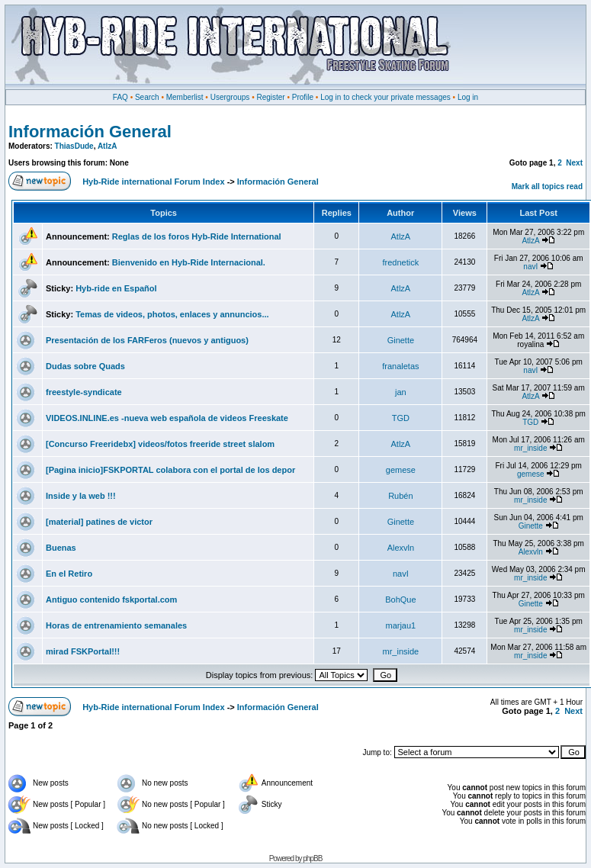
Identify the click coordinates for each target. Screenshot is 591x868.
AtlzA (108, 146)
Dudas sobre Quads (85, 366)
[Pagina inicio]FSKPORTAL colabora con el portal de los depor (170, 470)
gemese (401, 470)
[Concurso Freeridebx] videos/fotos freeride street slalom (160, 444)
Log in (468, 97)
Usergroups (230, 97)
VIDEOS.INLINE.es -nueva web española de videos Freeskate (167, 418)
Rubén (400, 496)
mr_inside (530, 448)
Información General (90, 132)
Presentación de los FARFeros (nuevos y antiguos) (147, 340)
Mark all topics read (547, 186)
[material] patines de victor (99, 522)
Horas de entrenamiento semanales (116, 625)
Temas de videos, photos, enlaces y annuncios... (172, 314)
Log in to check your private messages (385, 97)
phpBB (312, 858)
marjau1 (400, 625)
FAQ (120, 97)
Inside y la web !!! (81, 496)
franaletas (400, 366)
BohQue (400, 600)
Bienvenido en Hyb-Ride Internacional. (189, 262)
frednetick (401, 262)
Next (574, 163)
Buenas (61, 548)
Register (270, 97)
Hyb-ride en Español (116, 288)
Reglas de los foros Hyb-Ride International (197, 236)
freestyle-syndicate (84, 392)
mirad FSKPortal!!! (83, 651)
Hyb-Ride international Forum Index (153, 182)
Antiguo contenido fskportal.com (111, 600)
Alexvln (401, 548)
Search (147, 97)
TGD (401, 418)
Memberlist (185, 97)
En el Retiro (69, 574)
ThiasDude (74, 146)
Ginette (401, 340)
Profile (303, 97)
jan (401, 392)
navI (530, 267)
